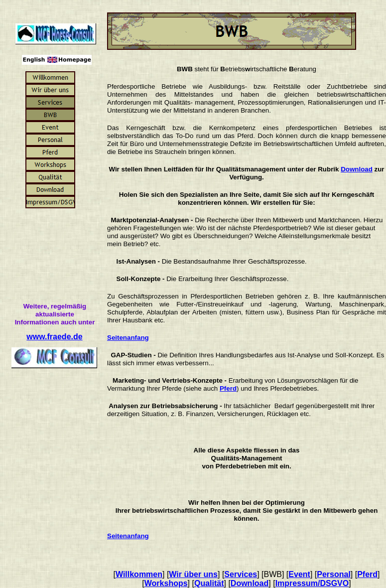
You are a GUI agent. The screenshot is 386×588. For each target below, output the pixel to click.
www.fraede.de (54, 337)
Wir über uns (193, 574)
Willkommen (139, 574)
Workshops (166, 583)
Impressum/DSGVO (312, 583)
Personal (334, 574)
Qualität (209, 583)
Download (357, 169)
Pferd (228, 388)
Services (241, 574)
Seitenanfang (128, 338)
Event (299, 574)
